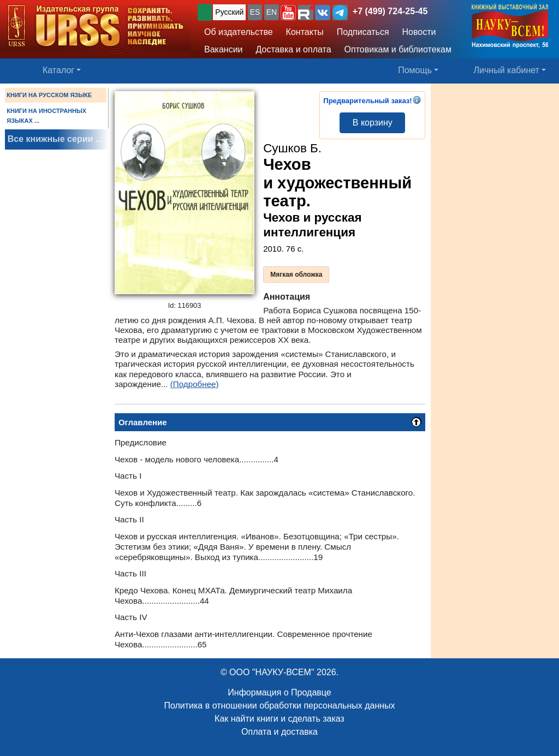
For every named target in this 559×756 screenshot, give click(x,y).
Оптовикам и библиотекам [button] (398, 49)
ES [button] (255, 12)
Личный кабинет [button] (507, 70)
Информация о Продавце (279, 692)
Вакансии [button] (224, 49)
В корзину (373, 123)
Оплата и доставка (279, 732)
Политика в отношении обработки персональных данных (279, 706)
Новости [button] (419, 32)
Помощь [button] (415, 70)
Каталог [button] (58, 70)
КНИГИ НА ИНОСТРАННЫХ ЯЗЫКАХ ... (46, 116)
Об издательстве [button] (239, 32)
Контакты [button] (305, 32)
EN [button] (272, 12)
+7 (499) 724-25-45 (390, 11)
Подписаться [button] (363, 32)
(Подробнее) (195, 384)
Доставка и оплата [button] (294, 49)
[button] (288, 13)
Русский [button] (229, 12)
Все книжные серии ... (55, 139)
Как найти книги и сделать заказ (279, 719)
